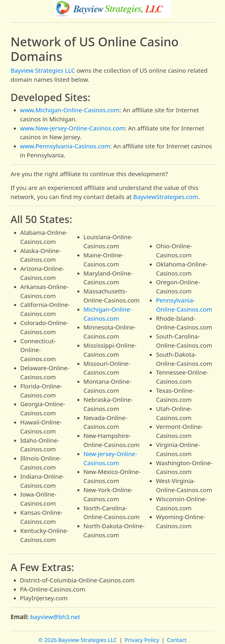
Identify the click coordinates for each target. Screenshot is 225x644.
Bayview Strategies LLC (43, 70)
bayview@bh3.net (55, 617)
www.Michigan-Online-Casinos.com (70, 110)
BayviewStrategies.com (166, 197)
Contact (177, 640)
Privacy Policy (142, 640)
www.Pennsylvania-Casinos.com (65, 146)
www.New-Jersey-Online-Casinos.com (72, 128)
